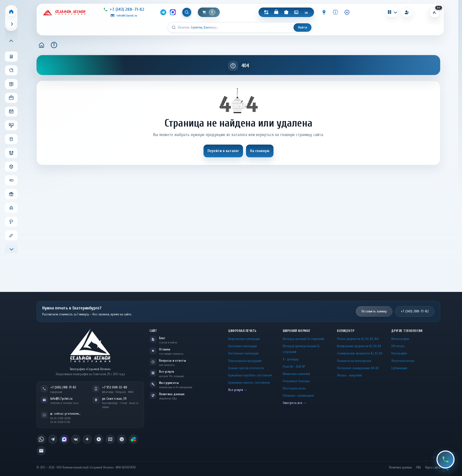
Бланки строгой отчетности (246, 368)
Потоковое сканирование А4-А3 (358, 368)
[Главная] (41, 45)
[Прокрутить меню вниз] (11, 249)
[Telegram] (163, 12)
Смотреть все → (295, 403)
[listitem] (41, 439)
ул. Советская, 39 (114, 399)
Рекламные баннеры (296, 381)
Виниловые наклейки (296, 374)
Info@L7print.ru (61, 399)
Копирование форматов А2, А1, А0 (359, 346)
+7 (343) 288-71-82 (415, 311)
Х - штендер (291, 359)
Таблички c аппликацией (298, 396)
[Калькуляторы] (392, 12)
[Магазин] (276, 12)
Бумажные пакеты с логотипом (249, 383)
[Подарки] (286, 12)
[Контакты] (324, 12)
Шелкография (400, 339)
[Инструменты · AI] (347, 12)
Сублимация (399, 368)
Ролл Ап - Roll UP (294, 367)
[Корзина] (209, 12)
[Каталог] (266, 12)
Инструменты (169, 383)
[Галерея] (296, 12)
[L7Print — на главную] (90, 345)
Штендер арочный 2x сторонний (303, 339)
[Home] (11, 12)
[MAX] (173, 12)
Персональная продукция (245, 361)
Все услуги (166, 372)
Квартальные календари (244, 339)
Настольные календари (243, 353)
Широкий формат (297, 331)
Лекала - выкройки (349, 375)
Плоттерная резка (294, 388)
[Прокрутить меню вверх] (11, 41)
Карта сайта (433, 467)
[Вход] (407, 12)
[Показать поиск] (187, 12)
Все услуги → (238, 390)
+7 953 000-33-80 (114, 387)
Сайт (153, 331)
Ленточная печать (403, 361)
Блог (162, 338)
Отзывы (165, 349)
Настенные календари (242, 346)
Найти (302, 27)
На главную (260, 151)
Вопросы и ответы (172, 361)
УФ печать (398, 346)
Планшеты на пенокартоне (354, 361)
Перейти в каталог (223, 151)
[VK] (306, 12)
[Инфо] (335, 12)
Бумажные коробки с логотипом (250, 375)
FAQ (418, 467)
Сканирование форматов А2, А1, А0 (360, 353)
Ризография (399, 353)
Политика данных (172, 394)
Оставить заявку (374, 311)
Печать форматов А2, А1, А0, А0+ (358, 339)
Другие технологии (407, 331)
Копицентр (346, 331)
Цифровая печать (242, 331)
